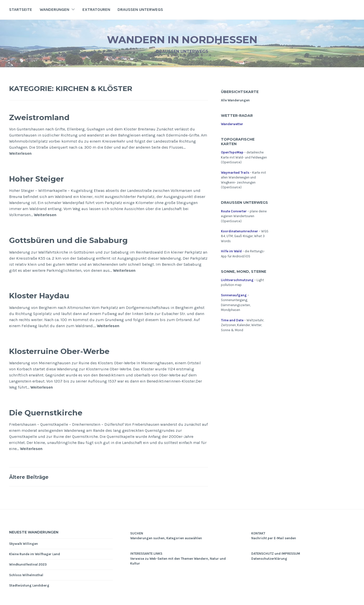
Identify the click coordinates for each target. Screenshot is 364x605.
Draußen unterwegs (140, 9)
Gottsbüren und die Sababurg (84, 240)
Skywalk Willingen (24, 544)
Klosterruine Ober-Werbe (72, 351)
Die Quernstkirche (55, 412)
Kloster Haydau (47, 295)
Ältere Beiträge (34, 477)
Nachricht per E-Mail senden (274, 538)
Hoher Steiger (44, 178)
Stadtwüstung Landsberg (29, 585)
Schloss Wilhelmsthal (26, 575)
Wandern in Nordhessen (182, 39)
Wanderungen (54, 9)
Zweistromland (47, 117)
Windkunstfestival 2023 (28, 564)
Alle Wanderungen (235, 100)
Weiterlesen (20, 153)
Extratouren (96, 9)
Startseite (21, 9)
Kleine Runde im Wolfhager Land (35, 554)
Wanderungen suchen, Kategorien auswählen (166, 538)
